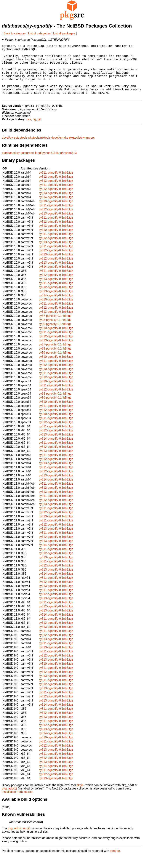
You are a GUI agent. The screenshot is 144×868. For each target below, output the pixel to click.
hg (34, 132)
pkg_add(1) (9, 801)
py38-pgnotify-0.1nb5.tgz (55, 332)
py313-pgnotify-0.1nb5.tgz (56, 193)
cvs (29, 132)
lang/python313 (45, 165)
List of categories (39, 33)
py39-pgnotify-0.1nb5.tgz (55, 336)
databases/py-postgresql (18, 165)
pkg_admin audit (19, 841)
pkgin (80, 798)
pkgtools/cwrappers (82, 150)
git (39, 132)
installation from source (17, 804)
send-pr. (115, 863)
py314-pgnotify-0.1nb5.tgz (56, 210)
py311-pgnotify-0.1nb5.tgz (56, 185)
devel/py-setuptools (15, 150)
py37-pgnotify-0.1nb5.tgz (55, 328)
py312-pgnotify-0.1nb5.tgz (56, 189)
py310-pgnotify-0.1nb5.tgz (56, 214)
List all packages (64, 33)
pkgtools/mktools (39, 150)
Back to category (15, 33)
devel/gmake (60, 150)
